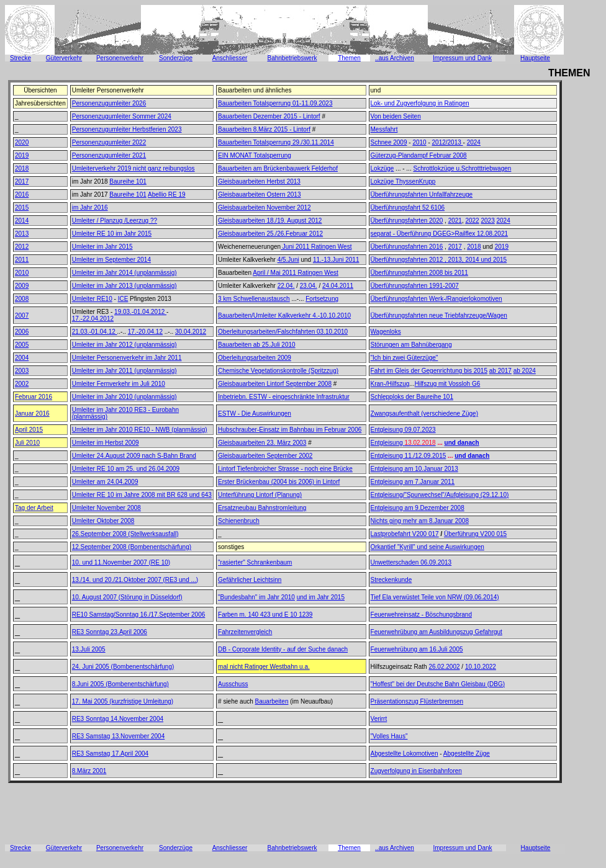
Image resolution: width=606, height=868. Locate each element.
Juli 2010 (27, 443)
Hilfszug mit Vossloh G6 (448, 384)
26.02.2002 (444, 667)
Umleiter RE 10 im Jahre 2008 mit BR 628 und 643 (142, 495)
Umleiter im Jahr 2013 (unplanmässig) (124, 286)
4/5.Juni (288, 260)
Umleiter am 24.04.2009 (105, 482)
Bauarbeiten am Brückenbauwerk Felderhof (278, 168)
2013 (22, 234)
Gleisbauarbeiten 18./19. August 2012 (270, 221)
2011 (22, 260)
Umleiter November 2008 (106, 508)
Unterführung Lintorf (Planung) (260, 495)
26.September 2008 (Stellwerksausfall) (125, 534)
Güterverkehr (64, 58)
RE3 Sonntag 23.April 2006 (110, 632)
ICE (123, 299)
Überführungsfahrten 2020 (407, 221)
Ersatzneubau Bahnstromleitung (262, 508)
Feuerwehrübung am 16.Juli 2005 (417, 649)
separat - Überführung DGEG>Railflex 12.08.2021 (440, 234)
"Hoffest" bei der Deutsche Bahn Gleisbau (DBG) (438, 684)
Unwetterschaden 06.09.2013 (411, 562)
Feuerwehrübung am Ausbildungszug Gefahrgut (436, 632)
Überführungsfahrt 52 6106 (408, 208)
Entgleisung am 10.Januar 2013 (414, 469)
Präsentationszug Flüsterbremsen (417, 701)
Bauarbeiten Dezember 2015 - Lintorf (269, 116)
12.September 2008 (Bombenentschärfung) (132, 547)
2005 (22, 345)
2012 (22, 247)
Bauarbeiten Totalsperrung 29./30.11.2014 (276, 142)
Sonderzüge (176, 58)
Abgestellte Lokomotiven (405, 754)
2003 (22, 371)
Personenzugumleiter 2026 (109, 103)
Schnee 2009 (389, 142)
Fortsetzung (322, 299)
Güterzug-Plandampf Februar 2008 (419, 155)
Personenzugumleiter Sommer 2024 (122, 116)
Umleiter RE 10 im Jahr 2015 (112, 234)
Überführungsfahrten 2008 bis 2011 (419, 273)
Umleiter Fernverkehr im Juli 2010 (119, 384)
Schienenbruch (239, 521)
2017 (22, 181)
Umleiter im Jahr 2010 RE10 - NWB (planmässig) (140, 430)
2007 (22, 315)
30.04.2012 (191, 332)
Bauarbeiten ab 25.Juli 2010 (257, 345)
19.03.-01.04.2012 (140, 312)
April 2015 (29, 430)
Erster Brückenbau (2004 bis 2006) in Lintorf (279, 482)
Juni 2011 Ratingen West (316, 247)
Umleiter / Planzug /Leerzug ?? (115, 221)
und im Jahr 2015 (321, 597)
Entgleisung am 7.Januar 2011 (413, 482)
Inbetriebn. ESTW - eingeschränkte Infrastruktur (284, 397)
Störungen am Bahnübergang (411, 345)
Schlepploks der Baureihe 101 (412, 397)
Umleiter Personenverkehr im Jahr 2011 (127, 358)
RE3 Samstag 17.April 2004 (110, 754)
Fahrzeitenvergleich (245, 632)
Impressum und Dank (462, 58)
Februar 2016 (34, 397)
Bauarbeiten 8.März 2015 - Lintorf (264, 129)
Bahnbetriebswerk (292, 58)
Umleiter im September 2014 (111, 260)
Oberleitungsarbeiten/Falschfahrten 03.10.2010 (283, 332)
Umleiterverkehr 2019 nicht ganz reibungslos (133, 168)
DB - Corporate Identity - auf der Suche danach (283, 649)
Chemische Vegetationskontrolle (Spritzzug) (278, 371)
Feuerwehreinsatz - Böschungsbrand (421, 615)
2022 (472, 221)
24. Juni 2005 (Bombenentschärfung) (123, 667)
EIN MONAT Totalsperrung (255, 155)
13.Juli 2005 (89, 649)
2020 (22, 142)
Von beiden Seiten (396, 116)
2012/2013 (448, 142)
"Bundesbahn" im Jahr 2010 (256, 597)
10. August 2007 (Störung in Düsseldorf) (127, 597)
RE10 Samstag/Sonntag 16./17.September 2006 (139, 615)
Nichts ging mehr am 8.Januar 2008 (420, 521)
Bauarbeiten (272, 701)
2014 (22, 221)
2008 (22, 299)
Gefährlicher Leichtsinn (250, 580)
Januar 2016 (32, 414)
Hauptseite (535, 58)
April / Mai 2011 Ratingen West (296, 273)
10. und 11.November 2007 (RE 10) (121, 562)
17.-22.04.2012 (93, 319)
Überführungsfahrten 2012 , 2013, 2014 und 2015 (439, 260)
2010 (419, 142)
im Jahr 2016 (90, 208)
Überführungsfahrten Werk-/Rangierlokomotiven (436, 299)
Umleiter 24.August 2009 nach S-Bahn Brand (134, 456)
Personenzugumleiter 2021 (109, 155)
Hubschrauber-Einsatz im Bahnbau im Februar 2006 (290, 430)
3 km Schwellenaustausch (254, 299)
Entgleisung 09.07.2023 (403, 430)
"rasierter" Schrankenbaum (255, 562)
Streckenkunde (391, 580)
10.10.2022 (481, 667)
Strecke (20, 58)
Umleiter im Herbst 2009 (106, 443)
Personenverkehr (120, 58)
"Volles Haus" (389, 736)
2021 (455, 221)
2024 (474, 142)
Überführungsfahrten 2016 (407, 247)
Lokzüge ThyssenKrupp (403, 181)
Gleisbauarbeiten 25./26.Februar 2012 (270, 234)
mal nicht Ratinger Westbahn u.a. (264, 667)
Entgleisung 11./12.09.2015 (409, 456)
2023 (487, 221)
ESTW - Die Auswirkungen (255, 414)
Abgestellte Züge (467, 754)
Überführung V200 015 (475, 534)
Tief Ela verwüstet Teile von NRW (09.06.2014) (435, 597)
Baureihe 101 (128, 181)
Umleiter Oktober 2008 (103, 521)
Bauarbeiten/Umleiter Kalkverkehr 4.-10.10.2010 (284, 315)
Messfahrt (384, 129)
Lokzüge (382, 168)
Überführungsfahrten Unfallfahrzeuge (422, 195)
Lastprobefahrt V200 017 (405, 534)
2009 (22, 286)
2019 (22, 155)
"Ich (376, 358)
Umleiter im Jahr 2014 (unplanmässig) (124, 273)
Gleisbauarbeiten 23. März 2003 (262, 443)
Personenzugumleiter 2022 (109, 142)
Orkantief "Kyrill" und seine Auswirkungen (427, 547)
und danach (462, 443)
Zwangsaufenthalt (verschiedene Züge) (424, 414)
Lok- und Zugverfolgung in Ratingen (420, 103)
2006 (22, 332)
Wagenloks (386, 332)
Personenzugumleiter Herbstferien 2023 (127, 129)
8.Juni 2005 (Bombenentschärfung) (120, 684)
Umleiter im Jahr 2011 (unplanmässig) (124, 371)
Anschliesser (230, 58)
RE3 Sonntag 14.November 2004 (118, 719)
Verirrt (379, 719)
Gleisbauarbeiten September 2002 (265, 456)
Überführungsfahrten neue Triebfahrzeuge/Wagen (439, 315)
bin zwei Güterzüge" (409, 358)
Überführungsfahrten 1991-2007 (415, 286)
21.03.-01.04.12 (95, 332)
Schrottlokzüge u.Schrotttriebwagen (462, 168)
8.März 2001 (89, 771)
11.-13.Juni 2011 (336, 260)
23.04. (309, 286)
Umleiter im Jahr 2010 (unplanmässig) (124, 397)
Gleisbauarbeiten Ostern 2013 (259, 195)
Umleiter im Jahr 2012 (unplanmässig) (124, 345)
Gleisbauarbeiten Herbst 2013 (259, 181)
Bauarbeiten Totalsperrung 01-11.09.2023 (275, 103)
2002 (22, 384)
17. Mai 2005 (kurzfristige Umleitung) (123, 701)
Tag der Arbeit (34, 508)
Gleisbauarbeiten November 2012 (265, 208)
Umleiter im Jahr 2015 (102, 247)
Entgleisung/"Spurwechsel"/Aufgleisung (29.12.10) (440, 495)
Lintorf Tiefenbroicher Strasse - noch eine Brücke (285, 469)
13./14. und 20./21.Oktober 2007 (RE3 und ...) (135, 580)
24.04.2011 (338, 286)
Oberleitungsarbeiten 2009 (255, 358)
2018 (22, 168)
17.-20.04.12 (145, 332)
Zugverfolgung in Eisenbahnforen (416, 771)
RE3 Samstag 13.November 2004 (119, 736)
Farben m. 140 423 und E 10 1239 (265, 615)
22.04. (286, 286)
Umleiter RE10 (92, 299)
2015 (22, 208)
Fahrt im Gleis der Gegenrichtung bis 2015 (429, 371)
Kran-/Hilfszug (390, 384)
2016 (22, 195)
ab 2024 (525, 371)
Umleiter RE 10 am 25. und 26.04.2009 (126, 469)
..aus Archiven (395, 58)
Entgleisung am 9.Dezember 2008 (418, 508)
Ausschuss (233, 684)
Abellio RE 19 (167, 195)
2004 (22, 358)
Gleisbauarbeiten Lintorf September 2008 (275, 384)
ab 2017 (500, 371)
